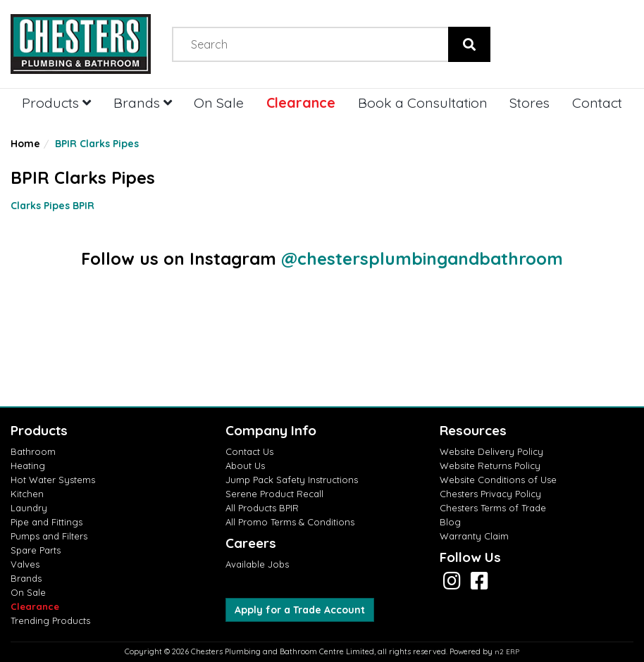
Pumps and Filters (49, 536)
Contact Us (249, 451)
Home (25, 144)
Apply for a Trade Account (300, 610)
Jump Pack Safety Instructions (292, 480)
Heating (28, 466)
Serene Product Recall (274, 494)
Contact (597, 102)
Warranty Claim (474, 536)
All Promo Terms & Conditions (290, 522)
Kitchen (27, 494)
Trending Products (50, 620)
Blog (450, 522)
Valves (25, 564)
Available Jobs (257, 564)
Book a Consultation (423, 102)
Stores (530, 102)
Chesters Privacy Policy (490, 494)
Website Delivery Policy (491, 451)
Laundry (29, 508)
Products (56, 102)
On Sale (219, 102)
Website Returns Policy (490, 466)
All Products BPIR (262, 508)
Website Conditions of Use (498, 480)
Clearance (301, 102)
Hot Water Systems (53, 480)
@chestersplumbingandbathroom (422, 258)
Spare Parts (36, 550)
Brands (143, 102)
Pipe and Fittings (47, 522)
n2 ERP (507, 652)
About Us (245, 466)
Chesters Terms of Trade (493, 508)
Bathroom (33, 451)
